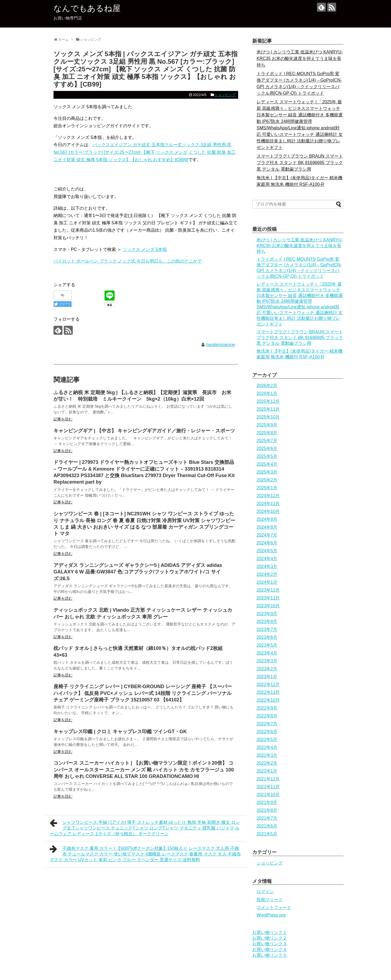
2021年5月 (267, 834)
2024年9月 (267, 519)
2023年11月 (268, 598)
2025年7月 (267, 441)
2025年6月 (267, 448)
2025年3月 (267, 472)
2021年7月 (267, 818)
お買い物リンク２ (270, 938)
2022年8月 (267, 716)
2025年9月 (267, 425)
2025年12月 (268, 401)
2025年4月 (267, 464)
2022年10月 (268, 700)
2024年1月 (267, 582)
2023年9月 (267, 614)
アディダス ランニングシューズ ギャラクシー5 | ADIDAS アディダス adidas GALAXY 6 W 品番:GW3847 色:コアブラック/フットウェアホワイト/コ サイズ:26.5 (138, 572)
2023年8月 (267, 622)
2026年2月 (267, 386)
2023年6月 (267, 637)
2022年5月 (267, 740)
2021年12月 (268, 779)
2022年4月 (267, 747)
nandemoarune (220, 345)
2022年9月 (267, 708)
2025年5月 (267, 456)
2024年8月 (267, 527)
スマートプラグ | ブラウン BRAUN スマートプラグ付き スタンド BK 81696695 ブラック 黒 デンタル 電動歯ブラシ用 (300, 163)
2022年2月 (267, 763)
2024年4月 (267, 559)
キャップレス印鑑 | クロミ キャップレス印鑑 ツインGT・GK (120, 732)
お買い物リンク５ (270, 955)
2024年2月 (267, 574)
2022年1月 (267, 771)
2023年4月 (267, 653)
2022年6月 (267, 732)
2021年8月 (267, 810)
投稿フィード (270, 900)
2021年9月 (267, 802)
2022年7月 (267, 724)
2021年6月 (267, 826)
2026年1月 (267, 393)
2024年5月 (267, 551)
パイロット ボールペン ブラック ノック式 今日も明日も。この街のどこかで (128, 261)
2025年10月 (268, 417)
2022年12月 (268, 684)
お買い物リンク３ (270, 944)
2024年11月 (268, 504)
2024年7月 (267, 535)
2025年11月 (268, 409)
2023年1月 (267, 677)
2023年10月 (268, 606)
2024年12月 (268, 496)
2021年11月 (268, 787)
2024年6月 (267, 543)
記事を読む (63, 419)
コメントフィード (274, 907)
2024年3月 (267, 566)
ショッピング (225, 95)
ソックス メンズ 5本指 (145, 249)
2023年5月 (267, 645)
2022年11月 (268, 692)
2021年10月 (268, 795)
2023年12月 (268, 590)
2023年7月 (267, 629)
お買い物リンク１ (270, 932)
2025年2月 (267, 480)
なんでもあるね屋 (87, 8)
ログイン (265, 892)
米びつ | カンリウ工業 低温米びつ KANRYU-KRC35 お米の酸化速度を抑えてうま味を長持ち (300, 58)
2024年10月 (268, 511)
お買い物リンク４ (270, 949)
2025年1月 (267, 488)
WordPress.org (271, 915)
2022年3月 (267, 755)
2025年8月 (267, 433)
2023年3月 (267, 661)
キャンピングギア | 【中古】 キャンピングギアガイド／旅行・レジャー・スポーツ (144, 431)
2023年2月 (267, 669)
